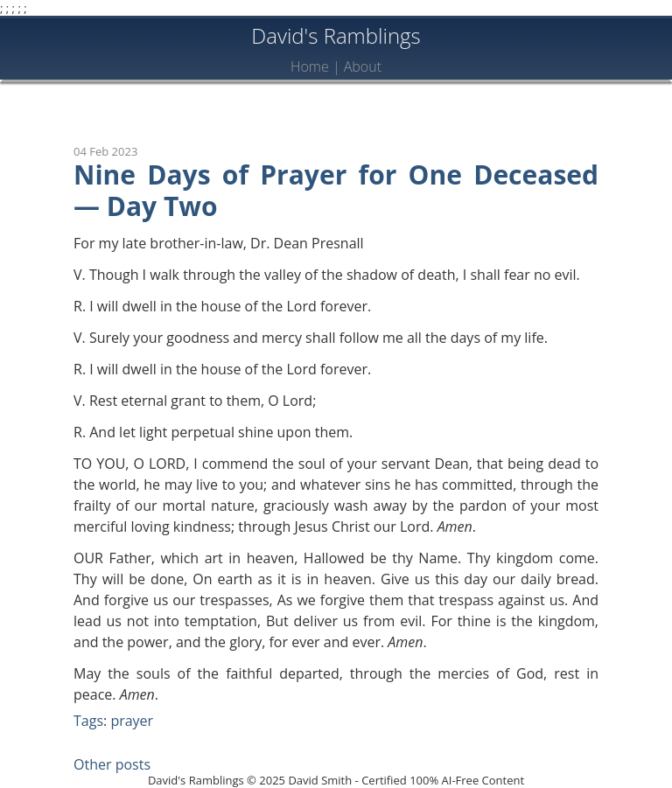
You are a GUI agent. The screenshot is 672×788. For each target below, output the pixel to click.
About (363, 66)
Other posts (112, 764)
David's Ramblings (336, 35)
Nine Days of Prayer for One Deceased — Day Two (336, 190)
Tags (88, 721)
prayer (132, 721)
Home (310, 66)
